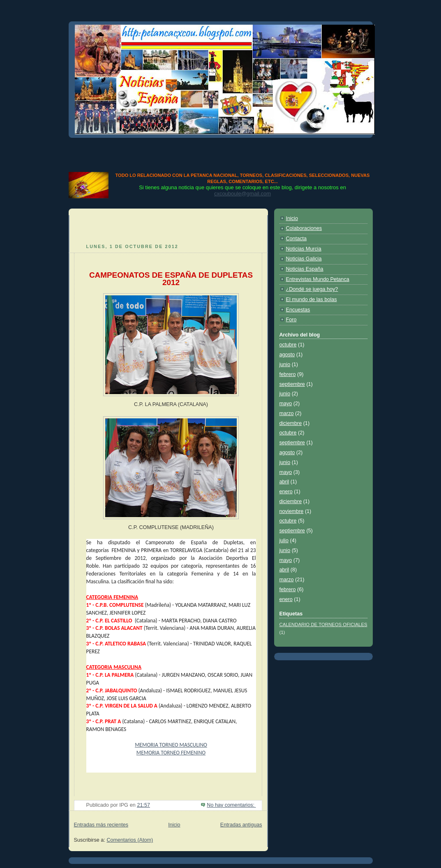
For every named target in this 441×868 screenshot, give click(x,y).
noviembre (292, 511)
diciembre (291, 423)
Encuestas (298, 310)
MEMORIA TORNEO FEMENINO (171, 753)
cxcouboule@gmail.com (242, 194)
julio (284, 541)
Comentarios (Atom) (130, 840)
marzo (287, 413)
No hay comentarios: (231, 805)
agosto (287, 355)
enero (286, 492)
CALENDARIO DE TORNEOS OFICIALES (323, 624)
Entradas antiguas (241, 825)
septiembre (292, 384)
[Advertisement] (221, 153)
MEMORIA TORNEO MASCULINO (171, 745)
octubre (288, 345)
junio (285, 364)
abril (284, 482)
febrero (288, 374)
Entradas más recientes (101, 825)
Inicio (174, 825)
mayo (286, 404)
